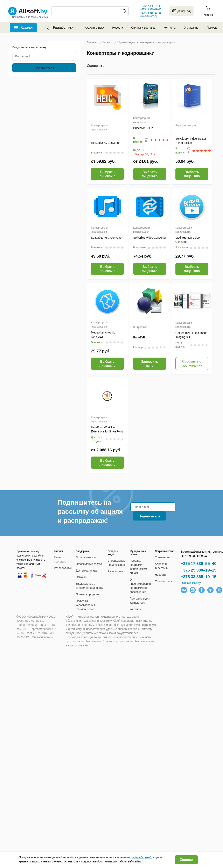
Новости (118, 28)
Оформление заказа (89, 564)
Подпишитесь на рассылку (29, 47)
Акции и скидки (94, 28)
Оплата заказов (86, 557)
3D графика (140, 327)
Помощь (212, 28)
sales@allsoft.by (149, 16)
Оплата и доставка (143, 28)
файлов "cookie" (141, 857)
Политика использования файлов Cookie (85, 605)
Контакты (169, 28)
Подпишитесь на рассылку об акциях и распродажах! (90, 511)
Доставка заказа (86, 571)
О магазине (191, 28)
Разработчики (60, 28)
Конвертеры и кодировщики (99, 127)
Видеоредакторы (186, 125)
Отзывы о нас (164, 581)
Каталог (27, 27)
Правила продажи (87, 594)
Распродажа (116, 571)
